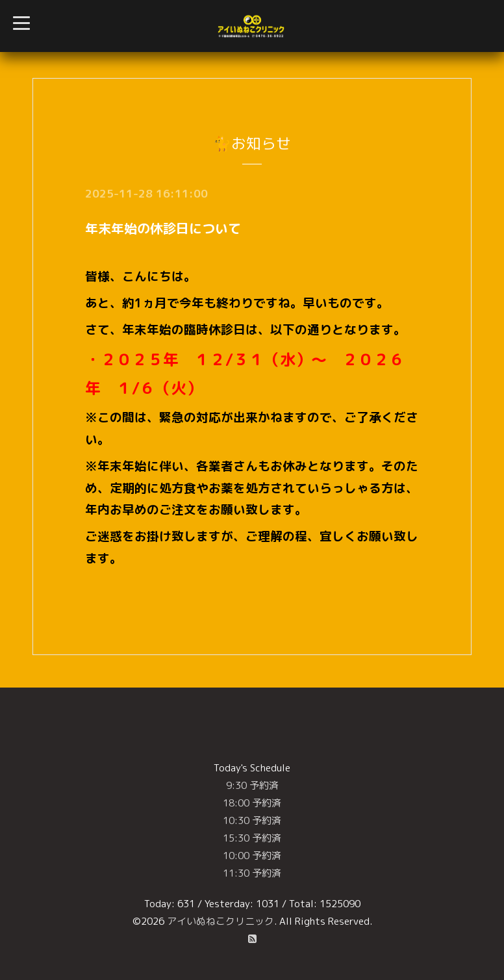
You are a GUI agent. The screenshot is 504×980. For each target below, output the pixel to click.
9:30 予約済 (252, 785)
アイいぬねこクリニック (220, 921)
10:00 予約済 (252, 856)
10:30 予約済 (252, 820)
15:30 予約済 (252, 838)
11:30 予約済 (252, 873)
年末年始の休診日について (163, 228)
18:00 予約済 (252, 803)
